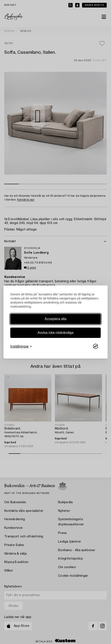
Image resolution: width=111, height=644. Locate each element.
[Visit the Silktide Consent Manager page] (96, 347)
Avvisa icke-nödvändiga (55, 333)
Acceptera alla (55, 319)
